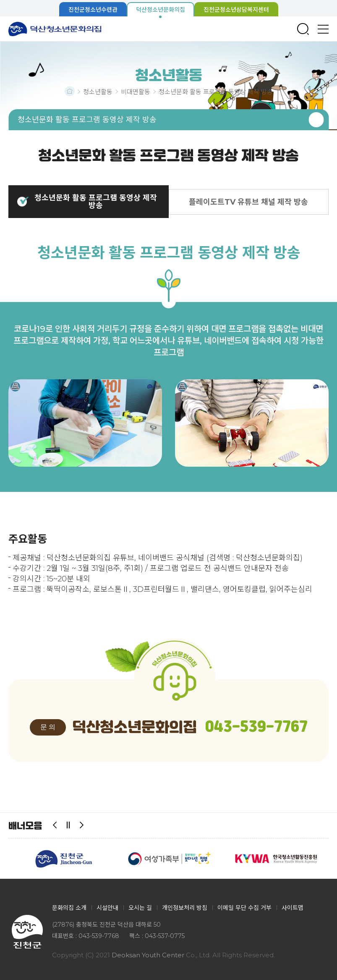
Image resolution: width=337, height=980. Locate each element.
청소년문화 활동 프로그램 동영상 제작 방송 (216, 92)
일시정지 (68, 825)
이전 (55, 825)
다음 (82, 825)
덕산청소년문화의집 (55, 29)
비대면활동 (136, 92)
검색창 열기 (303, 29)
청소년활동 (98, 92)
